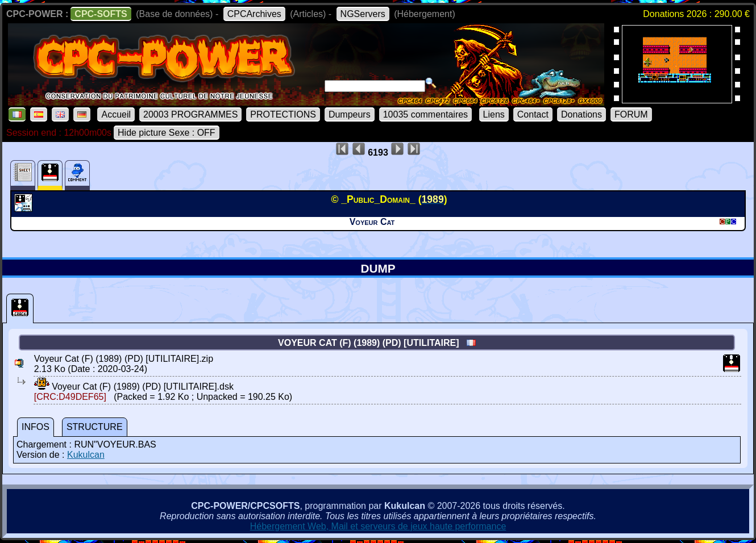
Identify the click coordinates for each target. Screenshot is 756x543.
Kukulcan (86, 455)
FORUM (631, 114)
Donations (581, 114)
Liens (494, 114)
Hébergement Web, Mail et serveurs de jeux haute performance (378, 526)
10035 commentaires (425, 114)
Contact (533, 114)
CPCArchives (254, 14)
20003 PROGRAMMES (190, 114)
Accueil (116, 114)
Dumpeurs (350, 114)
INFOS (36, 427)
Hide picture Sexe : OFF (167, 133)
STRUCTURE (95, 427)
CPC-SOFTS (101, 14)
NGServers (363, 14)
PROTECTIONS (283, 114)
